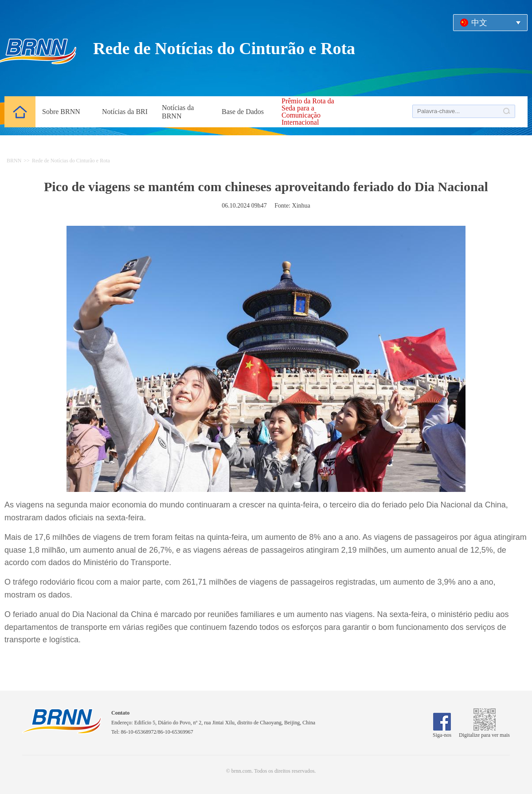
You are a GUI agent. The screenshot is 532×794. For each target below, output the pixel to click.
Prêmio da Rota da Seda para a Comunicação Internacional (308, 112)
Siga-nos (442, 732)
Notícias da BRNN (178, 112)
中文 (479, 23)
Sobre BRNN (61, 112)
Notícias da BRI (125, 112)
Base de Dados (243, 112)
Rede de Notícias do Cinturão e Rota (71, 161)
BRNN (14, 161)
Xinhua (301, 206)
